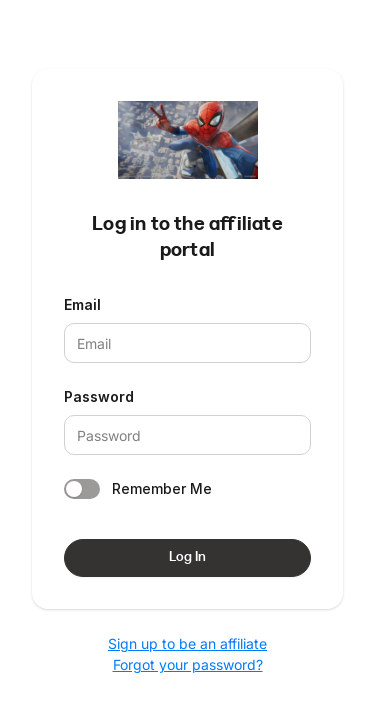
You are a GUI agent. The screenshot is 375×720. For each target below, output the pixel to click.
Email (82, 304)
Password (99, 396)
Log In (187, 557)
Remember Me (162, 488)
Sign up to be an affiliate (187, 643)
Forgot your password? (188, 664)
